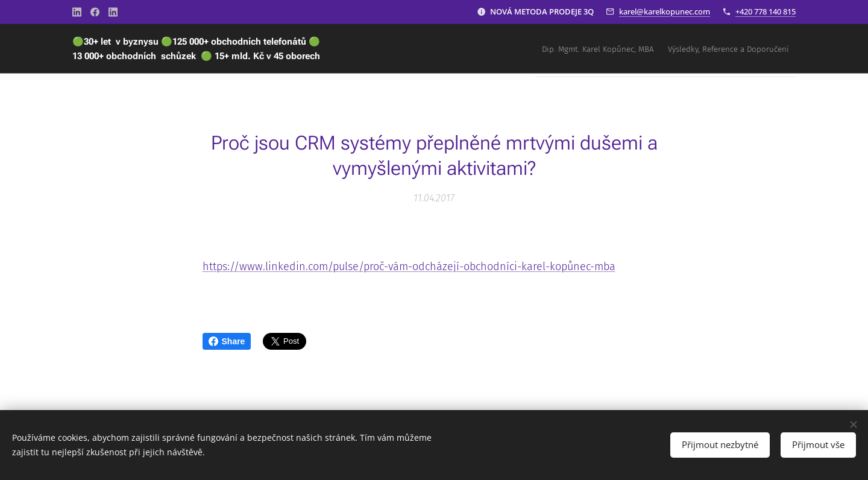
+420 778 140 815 (766, 11)
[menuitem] (763, 49)
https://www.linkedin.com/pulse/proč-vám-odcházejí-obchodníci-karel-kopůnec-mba (409, 267)
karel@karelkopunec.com (665, 11)
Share (227, 341)
